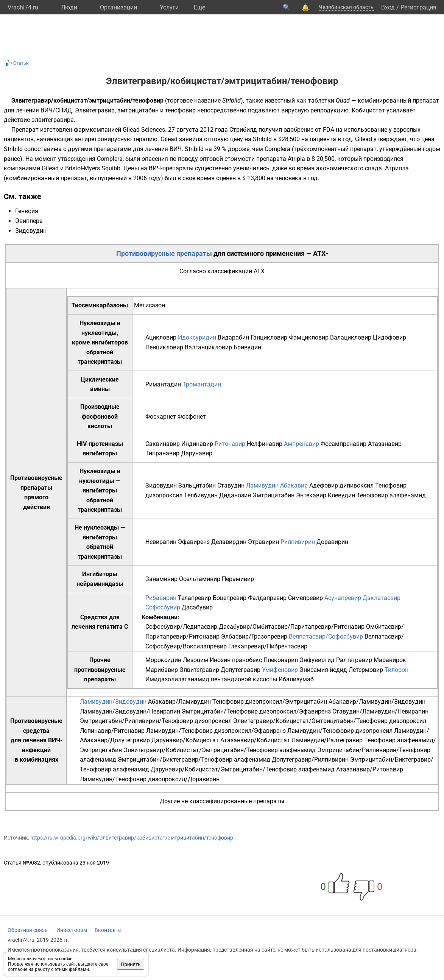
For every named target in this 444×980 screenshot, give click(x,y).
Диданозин (235, 495)
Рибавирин (161, 598)
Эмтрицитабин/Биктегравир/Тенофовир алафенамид (194, 760)
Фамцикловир (309, 337)
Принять (131, 964)
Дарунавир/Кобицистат (185, 740)
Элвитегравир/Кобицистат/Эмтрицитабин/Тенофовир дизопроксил (330, 721)
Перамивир (238, 579)
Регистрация (418, 7)
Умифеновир (280, 670)
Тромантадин (202, 384)
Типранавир (162, 453)
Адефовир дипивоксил (341, 485)
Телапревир (195, 598)
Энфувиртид (317, 660)
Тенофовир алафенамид (391, 495)
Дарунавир (197, 453)
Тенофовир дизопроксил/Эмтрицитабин (270, 702)
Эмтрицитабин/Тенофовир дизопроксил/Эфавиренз (256, 711)
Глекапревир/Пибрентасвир (268, 646)
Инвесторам (72, 930)
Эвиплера (29, 221)
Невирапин (161, 542)
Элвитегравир (199, 670)
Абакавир (294, 485)
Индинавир (197, 444)
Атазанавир (385, 444)
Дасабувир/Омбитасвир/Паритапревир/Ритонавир (292, 627)
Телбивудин (201, 495)
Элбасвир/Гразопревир (254, 636)
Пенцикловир (164, 347)
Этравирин (263, 542)
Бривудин (247, 347)
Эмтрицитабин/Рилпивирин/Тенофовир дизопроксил (156, 721)
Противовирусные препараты (164, 253)
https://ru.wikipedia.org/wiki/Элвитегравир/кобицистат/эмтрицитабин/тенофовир (132, 838)
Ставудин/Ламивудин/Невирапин (380, 711)
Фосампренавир (344, 444)
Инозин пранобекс (236, 660)
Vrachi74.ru (23, 7)
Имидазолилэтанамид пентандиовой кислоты (211, 679)
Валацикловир (351, 337)
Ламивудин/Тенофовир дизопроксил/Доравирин (150, 779)
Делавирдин (229, 542)
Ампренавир (301, 444)
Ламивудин (262, 485)
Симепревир (305, 598)
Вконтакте (108, 930)
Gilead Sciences (144, 130)
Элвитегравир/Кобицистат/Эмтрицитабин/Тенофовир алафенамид (220, 750)
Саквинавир (163, 444)
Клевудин (341, 495)
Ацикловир (161, 337)
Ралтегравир (354, 660)
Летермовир (366, 670)
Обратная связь (28, 930)
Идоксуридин (197, 337)
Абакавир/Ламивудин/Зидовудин (377, 702)
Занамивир (161, 579)
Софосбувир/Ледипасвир (181, 627)
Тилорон (396, 670)
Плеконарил (281, 660)
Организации (118, 7)
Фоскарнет (161, 417)
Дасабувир (197, 607)
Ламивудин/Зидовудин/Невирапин (130, 711)
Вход (388, 7)
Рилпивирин (298, 542)
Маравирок (390, 660)
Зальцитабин (197, 485)
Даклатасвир (382, 598)
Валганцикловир (208, 347)
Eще (199, 7)
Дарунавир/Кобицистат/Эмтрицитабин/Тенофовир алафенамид (243, 769)
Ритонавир (230, 444)
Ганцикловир (269, 337)
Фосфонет (192, 417)
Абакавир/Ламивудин (179, 702)
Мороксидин (163, 660)
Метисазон (150, 305)
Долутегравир (241, 670)
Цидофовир (389, 337)
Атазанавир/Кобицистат (255, 740)
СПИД (64, 110)
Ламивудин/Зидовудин (113, 702)
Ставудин (231, 485)
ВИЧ (47, 110)
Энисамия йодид (323, 670)
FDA (329, 130)
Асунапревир (343, 598)
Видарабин (233, 337)
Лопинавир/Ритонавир (112, 731)
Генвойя (27, 211)
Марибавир (162, 670)
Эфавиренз (194, 542)
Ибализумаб (296, 679)
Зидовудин (31, 231)
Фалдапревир (267, 598)
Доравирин (332, 542)
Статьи (21, 63)
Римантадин (163, 384)
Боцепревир (230, 598)
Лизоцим (196, 660)
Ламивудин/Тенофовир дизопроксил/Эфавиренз (216, 731)
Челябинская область (346, 7)
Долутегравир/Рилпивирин (310, 760)
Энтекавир (311, 495)
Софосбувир (163, 607)
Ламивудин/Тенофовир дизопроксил (340, 731)
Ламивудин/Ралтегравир (327, 740)
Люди (69, 7)
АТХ (259, 271)
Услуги (169, 7)
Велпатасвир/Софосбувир (326, 636)
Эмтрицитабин (273, 495)
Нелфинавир (265, 444)
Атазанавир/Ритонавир (370, 769)
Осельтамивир (200, 579)
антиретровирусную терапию (116, 139)
